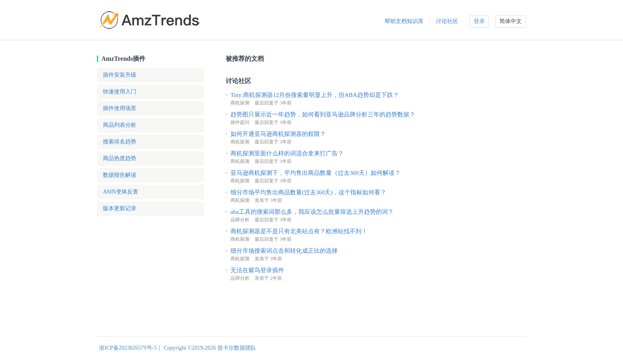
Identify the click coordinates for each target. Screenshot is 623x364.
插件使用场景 (120, 108)
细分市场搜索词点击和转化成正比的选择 (284, 251)
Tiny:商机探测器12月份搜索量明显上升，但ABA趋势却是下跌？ (315, 95)
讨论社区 (447, 21)
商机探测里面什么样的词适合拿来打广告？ (287, 153)
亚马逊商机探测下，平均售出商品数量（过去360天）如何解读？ (315, 173)
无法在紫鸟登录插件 (257, 270)
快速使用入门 (120, 92)
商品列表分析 (120, 125)
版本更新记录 (120, 208)
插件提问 (240, 122)
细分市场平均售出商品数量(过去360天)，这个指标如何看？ (309, 192)
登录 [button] (479, 21)
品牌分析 (240, 220)
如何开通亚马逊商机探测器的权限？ (278, 134)
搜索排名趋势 (120, 142)
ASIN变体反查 (121, 192)
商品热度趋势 (120, 158)
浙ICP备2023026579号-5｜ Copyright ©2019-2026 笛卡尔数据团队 (178, 348)
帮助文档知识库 (404, 21)
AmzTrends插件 (123, 59)
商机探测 (240, 103)
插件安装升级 (120, 75)
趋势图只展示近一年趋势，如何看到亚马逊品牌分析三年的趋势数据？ (323, 114)
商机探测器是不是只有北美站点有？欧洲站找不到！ (299, 231)
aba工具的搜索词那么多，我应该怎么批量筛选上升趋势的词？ (312, 212)
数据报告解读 (120, 175)
